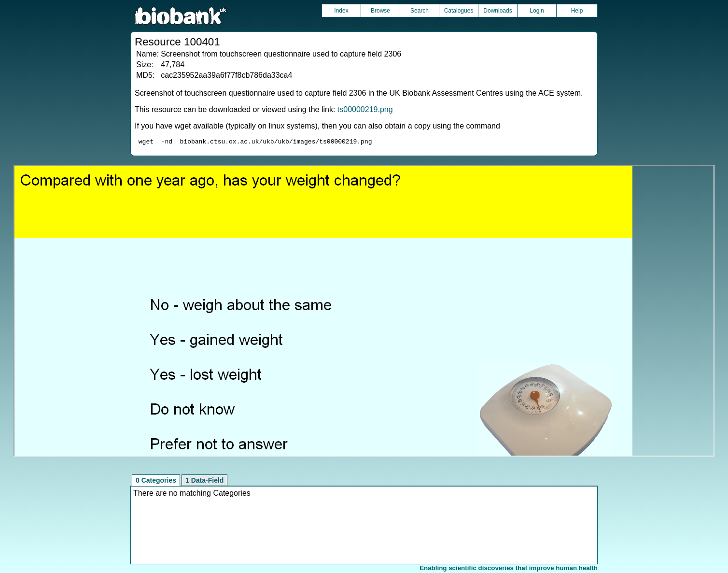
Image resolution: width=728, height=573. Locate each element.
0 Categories (156, 482)
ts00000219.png (365, 109)
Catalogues (459, 11)
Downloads (497, 11)
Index (341, 11)
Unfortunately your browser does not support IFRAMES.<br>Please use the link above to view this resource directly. (364, 312)
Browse (380, 11)
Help (577, 11)
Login (537, 11)
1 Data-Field (204, 482)
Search (420, 11)
